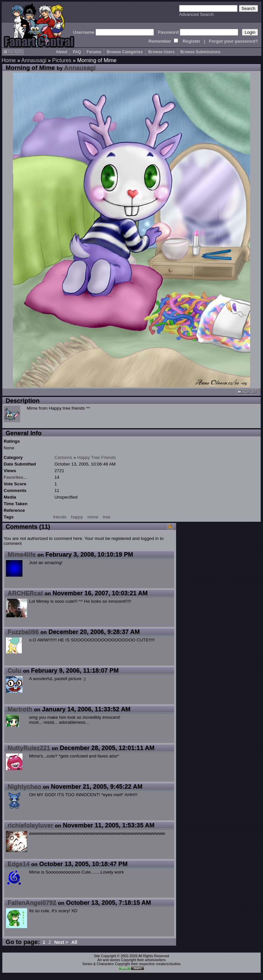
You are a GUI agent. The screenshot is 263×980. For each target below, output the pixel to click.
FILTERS (13, 52)
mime (93, 517)
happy (77, 517)
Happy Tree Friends (97, 457)
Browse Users (162, 52)
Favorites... (15, 477)
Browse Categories (125, 52)
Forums (94, 52)
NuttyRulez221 (29, 748)
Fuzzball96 (23, 632)
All (74, 942)
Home (9, 60)
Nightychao (24, 786)
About (62, 52)
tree (107, 517)
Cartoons (63, 457)
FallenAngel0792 (32, 902)
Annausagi (34, 60)
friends (60, 517)
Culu (14, 670)
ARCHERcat (25, 593)
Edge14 (19, 864)
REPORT (247, 392)
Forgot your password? (233, 41)
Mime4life (22, 554)
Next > (61, 942)
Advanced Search (196, 14)
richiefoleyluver (30, 825)
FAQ (77, 52)
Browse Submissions (200, 52)
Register (191, 41)
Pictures (62, 60)
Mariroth (20, 709)
